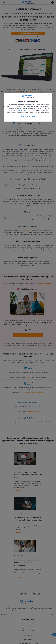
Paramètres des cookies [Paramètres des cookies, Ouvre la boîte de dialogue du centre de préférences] (28, 116)
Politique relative (22, 110)
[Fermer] (50, 95)
